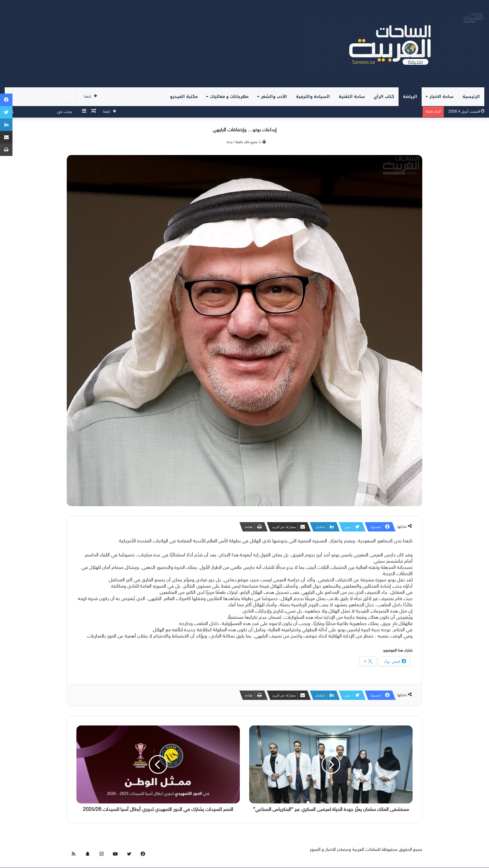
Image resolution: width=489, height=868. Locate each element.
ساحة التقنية (352, 97)
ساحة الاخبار (441, 97)
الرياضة (410, 97)
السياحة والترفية (313, 97)
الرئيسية (471, 97)
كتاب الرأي (384, 97)
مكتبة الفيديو (184, 97)
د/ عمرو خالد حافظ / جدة (244, 142)
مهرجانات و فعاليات (229, 97)
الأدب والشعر (274, 97)
